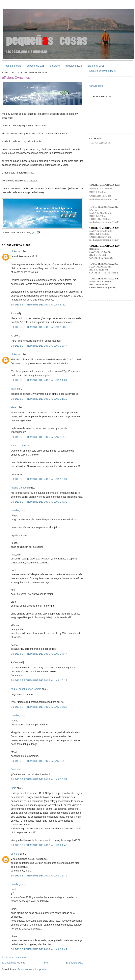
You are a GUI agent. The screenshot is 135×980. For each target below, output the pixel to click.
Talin (13, 389)
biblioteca (55, 66)
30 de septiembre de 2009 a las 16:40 (39, 761)
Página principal (13, 66)
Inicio (46, 963)
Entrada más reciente (14, 963)
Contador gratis (96, 86)
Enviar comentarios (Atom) (32, 969)
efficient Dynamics (16, 78)
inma (14, 788)
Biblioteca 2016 (96, 66)
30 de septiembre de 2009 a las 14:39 (39, 502)
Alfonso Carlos (19, 446)
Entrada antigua (75, 963)
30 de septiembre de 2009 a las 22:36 (39, 876)
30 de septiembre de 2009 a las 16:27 (39, 680)
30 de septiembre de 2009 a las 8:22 (38, 305)
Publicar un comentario (14, 958)
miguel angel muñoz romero (26, 689)
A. (12, 336)
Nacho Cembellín (20, 488)
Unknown (16, 251)
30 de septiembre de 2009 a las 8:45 (38, 327)
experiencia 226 (35, 66)
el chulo (15, 854)
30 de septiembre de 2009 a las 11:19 (39, 399)
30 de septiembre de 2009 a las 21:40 (39, 845)
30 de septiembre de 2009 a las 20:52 (39, 779)
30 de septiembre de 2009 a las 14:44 (39, 654)
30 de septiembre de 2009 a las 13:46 (39, 437)
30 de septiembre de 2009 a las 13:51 (39, 479)
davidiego (16, 510)
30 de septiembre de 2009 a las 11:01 (39, 380)
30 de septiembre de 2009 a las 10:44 (39, 346)
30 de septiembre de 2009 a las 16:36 (39, 707)
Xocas (14, 313)
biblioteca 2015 (74, 66)
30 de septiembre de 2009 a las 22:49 (39, 949)
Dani (13, 770)
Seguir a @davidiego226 (103, 71)
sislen (14, 407)
